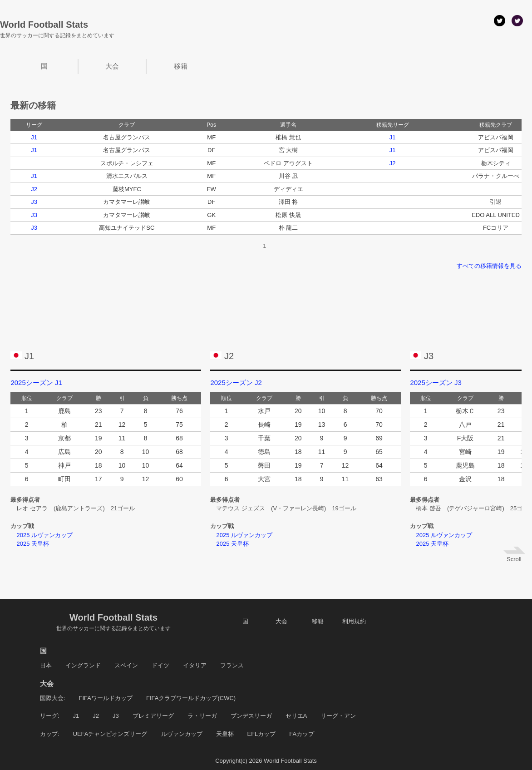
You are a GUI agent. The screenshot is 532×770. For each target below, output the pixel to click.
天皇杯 (225, 734)
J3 (34, 202)
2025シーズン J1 (36, 383)
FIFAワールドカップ (106, 698)
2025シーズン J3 (436, 383)
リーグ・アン (338, 716)
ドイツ (160, 665)
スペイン (126, 665)
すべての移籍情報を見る (489, 266)
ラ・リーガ (202, 716)
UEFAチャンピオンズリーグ (110, 734)
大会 (112, 66)
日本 (46, 665)
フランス (232, 665)
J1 (34, 137)
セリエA (296, 716)
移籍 (181, 66)
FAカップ (302, 734)
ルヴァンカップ (182, 734)
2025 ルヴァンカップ (42, 535)
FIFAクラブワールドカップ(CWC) (191, 698)
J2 (393, 163)
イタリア (195, 665)
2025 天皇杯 (30, 544)
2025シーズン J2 (236, 383)
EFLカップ (262, 734)
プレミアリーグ (153, 716)
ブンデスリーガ (251, 716)
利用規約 (354, 621)
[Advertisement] (266, 304)
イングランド (83, 665)
